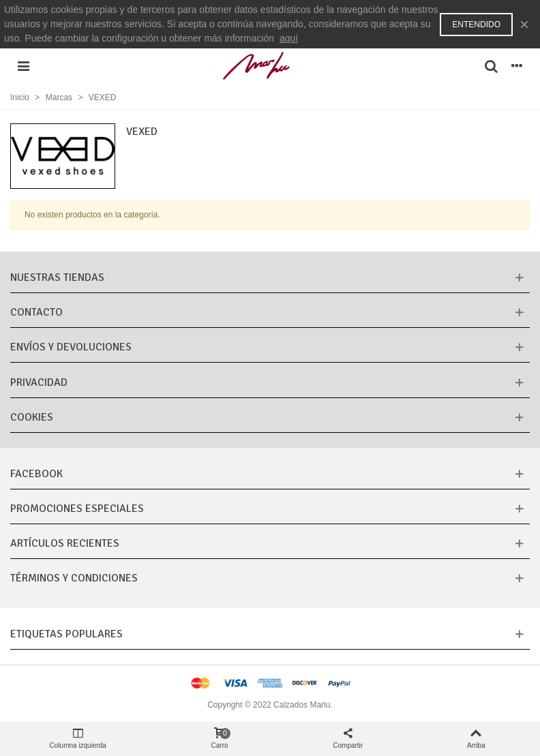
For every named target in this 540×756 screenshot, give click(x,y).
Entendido (476, 25)
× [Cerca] (524, 24)
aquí (289, 38)
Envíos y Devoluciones (71, 347)
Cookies (32, 417)
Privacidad (39, 382)
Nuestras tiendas (57, 277)
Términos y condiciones (74, 578)
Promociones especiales (77, 509)
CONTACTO (36, 312)
